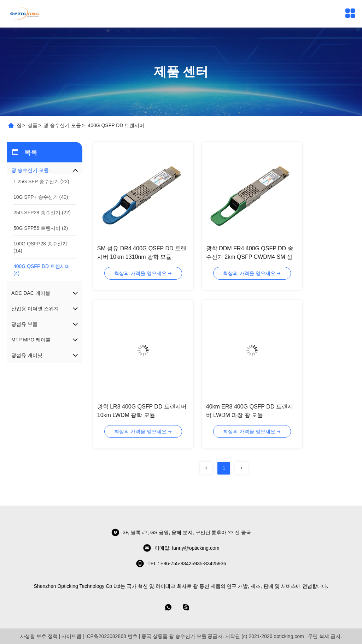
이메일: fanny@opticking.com (181, 548)
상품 (33, 125)
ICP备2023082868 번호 (112, 636)
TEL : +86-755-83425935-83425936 (181, 563)
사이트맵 (71, 636)
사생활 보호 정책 (39, 636)
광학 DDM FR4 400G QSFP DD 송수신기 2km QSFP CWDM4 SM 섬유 (250, 257)
